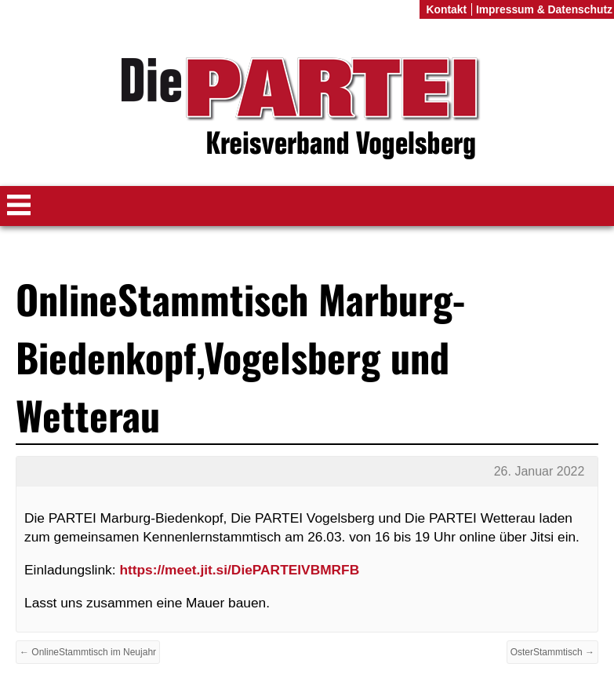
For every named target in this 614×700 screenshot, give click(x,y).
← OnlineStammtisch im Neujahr (88, 652)
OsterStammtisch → (552, 652)
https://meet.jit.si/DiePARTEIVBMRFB (239, 570)
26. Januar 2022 (540, 471)
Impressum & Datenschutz (544, 9)
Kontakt (446, 9)
